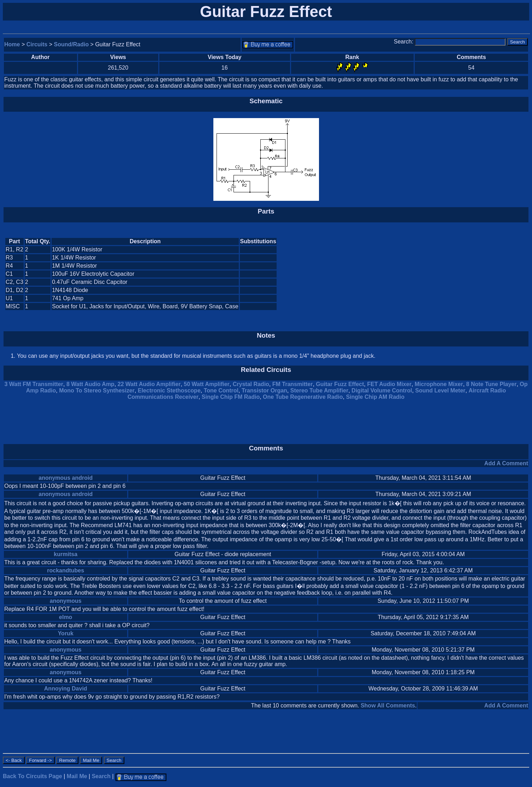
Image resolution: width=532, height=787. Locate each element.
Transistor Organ (264, 390)
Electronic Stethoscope (169, 390)
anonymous (66, 601)
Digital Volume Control (382, 390)
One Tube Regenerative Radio (303, 397)
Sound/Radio (72, 44)
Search (101, 776)
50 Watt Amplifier (207, 384)
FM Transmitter (293, 384)
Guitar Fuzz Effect (340, 384)
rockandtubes (66, 570)
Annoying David (66, 689)
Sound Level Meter (440, 390)
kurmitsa (66, 554)
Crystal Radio (251, 384)
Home (12, 44)
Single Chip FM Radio (231, 397)
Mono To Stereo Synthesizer (97, 390)
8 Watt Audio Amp (90, 384)
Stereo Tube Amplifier (319, 390)
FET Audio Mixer (389, 384)
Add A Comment (506, 463)
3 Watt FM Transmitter (34, 384)
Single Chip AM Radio (375, 397)
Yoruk (66, 633)
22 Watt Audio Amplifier (149, 384)
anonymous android (66, 478)
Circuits (37, 44)
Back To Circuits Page (32, 776)
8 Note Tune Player (492, 384)
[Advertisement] (468, 274)
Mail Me (77, 776)
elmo (66, 617)
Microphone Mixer (439, 384)
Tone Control (221, 390)
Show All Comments (388, 706)
